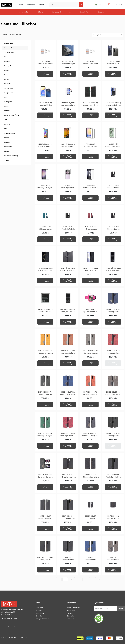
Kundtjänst (31, 5)
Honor (6, 75)
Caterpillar (8, 102)
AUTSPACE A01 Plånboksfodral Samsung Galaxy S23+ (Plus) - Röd (90, 230)
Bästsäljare (71, 616)
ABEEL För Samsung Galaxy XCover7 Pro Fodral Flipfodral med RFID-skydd (90, 106)
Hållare (7, 151)
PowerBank (8, 147)
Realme (7, 111)
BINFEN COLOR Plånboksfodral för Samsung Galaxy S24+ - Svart (68, 520)
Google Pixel (86, 12)
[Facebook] (3, 626)
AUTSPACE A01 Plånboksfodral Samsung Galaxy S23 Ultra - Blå (45, 230)
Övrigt (7, 160)
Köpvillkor (40, 616)
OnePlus (7, 61)
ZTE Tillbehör (9, 88)
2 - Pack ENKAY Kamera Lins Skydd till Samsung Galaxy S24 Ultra (68, 65)
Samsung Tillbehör (11, 48)
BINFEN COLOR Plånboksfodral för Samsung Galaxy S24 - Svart (113, 478)
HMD (6, 129)
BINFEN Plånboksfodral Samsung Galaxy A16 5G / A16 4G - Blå (90, 561)
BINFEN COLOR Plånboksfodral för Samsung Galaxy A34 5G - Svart (90, 478)
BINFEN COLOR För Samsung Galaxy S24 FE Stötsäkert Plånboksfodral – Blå (68, 396)
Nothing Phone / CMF (12, 115)
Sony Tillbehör (9, 52)
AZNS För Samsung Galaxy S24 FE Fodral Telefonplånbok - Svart (68, 272)
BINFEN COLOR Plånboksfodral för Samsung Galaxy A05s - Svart (68, 478)
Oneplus (102, 12)
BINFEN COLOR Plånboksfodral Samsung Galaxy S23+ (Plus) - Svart (113, 520)
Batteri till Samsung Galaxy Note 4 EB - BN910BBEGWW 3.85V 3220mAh (113, 272)
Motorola (7, 84)
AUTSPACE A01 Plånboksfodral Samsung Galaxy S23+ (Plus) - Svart (113, 230)
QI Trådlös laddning (11, 156)
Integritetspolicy (42, 619)
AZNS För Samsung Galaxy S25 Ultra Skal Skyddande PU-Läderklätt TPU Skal (90, 272)
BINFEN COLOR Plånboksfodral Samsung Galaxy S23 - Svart (90, 520)
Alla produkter (25, 12)
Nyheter (70, 613)
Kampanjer (71, 610)
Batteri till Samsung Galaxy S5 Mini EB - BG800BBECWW (68, 312)
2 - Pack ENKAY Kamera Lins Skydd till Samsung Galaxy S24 (45, 65)
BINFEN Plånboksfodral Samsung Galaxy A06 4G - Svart (68, 561)
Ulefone (7, 124)
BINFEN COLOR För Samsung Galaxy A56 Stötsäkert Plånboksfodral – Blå (113, 313)
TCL (6, 120)
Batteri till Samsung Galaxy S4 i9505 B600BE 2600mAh (45, 312)
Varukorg (71, 619)
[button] (109, 5)
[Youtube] (14, 626)
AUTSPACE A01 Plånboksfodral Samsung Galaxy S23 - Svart (113, 189)
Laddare (7, 142)
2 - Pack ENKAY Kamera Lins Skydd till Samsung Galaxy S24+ (90, 65)
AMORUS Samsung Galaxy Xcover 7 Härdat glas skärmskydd (68, 148)
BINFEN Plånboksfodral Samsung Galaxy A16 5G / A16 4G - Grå (113, 561)
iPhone (42, 12)
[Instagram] (9, 626)
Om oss (21, 5)
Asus (6, 97)
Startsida (39, 607)
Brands (42, 5)
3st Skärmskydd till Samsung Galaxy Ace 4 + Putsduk (68, 105)
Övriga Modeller (10, 133)
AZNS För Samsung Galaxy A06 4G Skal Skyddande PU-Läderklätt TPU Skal (45, 272)
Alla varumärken (73, 607)
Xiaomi (7, 57)
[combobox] (63, 5)
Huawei (7, 79)
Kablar (7, 138)
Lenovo (7, 70)
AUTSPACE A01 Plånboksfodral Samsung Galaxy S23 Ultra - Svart (68, 230)
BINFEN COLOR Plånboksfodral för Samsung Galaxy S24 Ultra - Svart (45, 520)
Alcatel (7, 106)
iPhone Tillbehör (10, 43)
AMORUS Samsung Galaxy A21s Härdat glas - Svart (45, 146)
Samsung (56, 12)
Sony (71, 12)
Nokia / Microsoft (10, 66)
